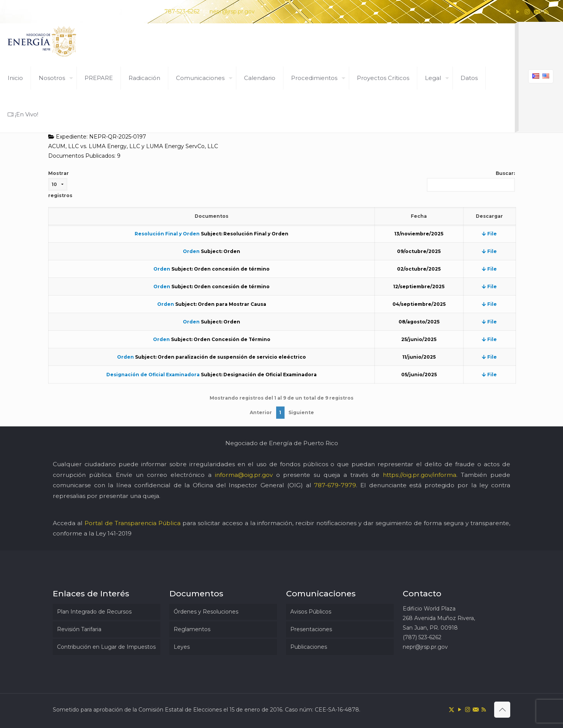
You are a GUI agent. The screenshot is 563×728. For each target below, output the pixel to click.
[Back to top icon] (502, 710)
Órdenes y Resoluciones (206, 612)
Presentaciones (311, 629)
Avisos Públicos (311, 612)
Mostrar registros (60, 184)
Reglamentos (192, 629)
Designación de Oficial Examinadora (153, 375)
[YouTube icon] (518, 12)
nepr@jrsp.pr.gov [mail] (232, 11)
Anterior (261, 412)
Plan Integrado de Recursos (94, 612)
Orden (191, 251)
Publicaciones (309, 647)
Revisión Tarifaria (79, 629)
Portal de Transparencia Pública (133, 523)
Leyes (182, 647)
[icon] (537, 12)
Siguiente (301, 412)
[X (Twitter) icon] (508, 12)
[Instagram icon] (527, 12)
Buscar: (471, 181)
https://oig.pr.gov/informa (420, 475)
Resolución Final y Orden (167, 234)
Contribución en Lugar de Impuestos (106, 647)
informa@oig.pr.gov (244, 475)
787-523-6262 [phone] (182, 11)
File (489, 234)
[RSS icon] (546, 12)
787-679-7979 (335, 485)
